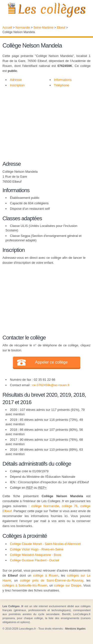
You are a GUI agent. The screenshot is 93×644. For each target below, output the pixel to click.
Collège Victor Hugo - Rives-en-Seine (37, 549)
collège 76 (70, 506)
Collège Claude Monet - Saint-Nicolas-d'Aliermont (45, 544)
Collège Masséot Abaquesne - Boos (36, 555)
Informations (63, 80)
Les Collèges (46, 10)
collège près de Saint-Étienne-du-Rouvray (52, 580)
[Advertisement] (44, 127)
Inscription (17, 85)
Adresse (16, 80)
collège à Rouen (46, 575)
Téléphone (62, 85)
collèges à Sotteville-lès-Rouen (25, 585)
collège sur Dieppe (68, 585)
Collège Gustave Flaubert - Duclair (35, 560)
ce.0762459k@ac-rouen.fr (51, 385)
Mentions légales (75, 629)
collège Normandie (45, 506)
